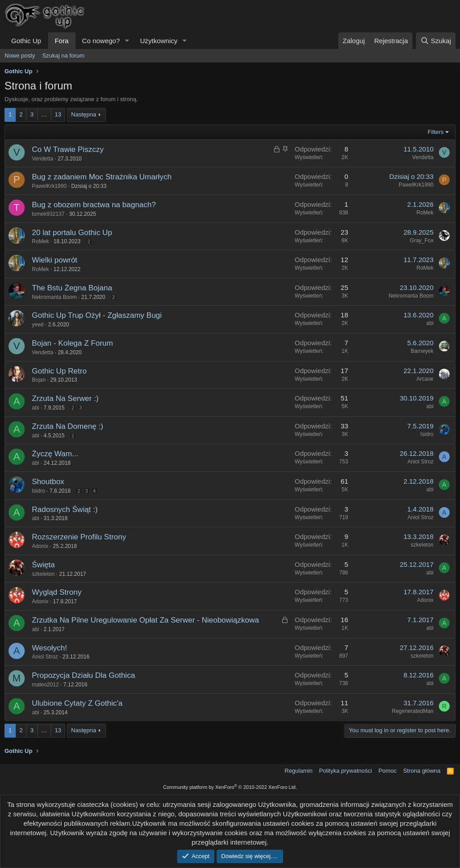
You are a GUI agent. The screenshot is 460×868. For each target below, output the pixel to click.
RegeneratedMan (413, 711)
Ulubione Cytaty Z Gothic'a (77, 703)
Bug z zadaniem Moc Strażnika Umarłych (102, 177)
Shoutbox (48, 482)
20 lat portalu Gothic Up (72, 233)
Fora (62, 41)
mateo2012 (45, 685)
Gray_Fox (422, 240)
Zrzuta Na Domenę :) (68, 426)
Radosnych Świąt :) (65, 510)
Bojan (39, 380)
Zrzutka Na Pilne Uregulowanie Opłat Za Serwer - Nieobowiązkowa (146, 620)
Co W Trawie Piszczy (68, 149)
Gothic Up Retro (59, 371)
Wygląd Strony (57, 592)
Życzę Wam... (55, 454)
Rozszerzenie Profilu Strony (79, 537)
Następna (84, 114)
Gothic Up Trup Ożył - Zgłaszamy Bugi (97, 315)
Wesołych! (49, 648)
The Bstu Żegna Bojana (72, 288)
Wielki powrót (55, 260)
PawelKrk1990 (49, 186)
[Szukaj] (436, 41)
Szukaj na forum (63, 56)
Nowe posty (20, 56)
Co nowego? (101, 41)
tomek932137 (48, 214)
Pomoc (387, 771)
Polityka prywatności (345, 771)
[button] (127, 41)
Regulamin (299, 771)
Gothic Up (26, 41)
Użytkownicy (159, 41)
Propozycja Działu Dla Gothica (84, 675)
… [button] (44, 114)
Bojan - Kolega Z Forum (72, 343)
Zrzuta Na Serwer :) (65, 398)
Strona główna (422, 771)
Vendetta (42, 159)
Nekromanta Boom (54, 297)
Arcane (425, 379)
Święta (43, 565)
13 (58, 114)
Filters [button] (436, 132)
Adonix (40, 546)
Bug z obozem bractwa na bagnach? (94, 205)
